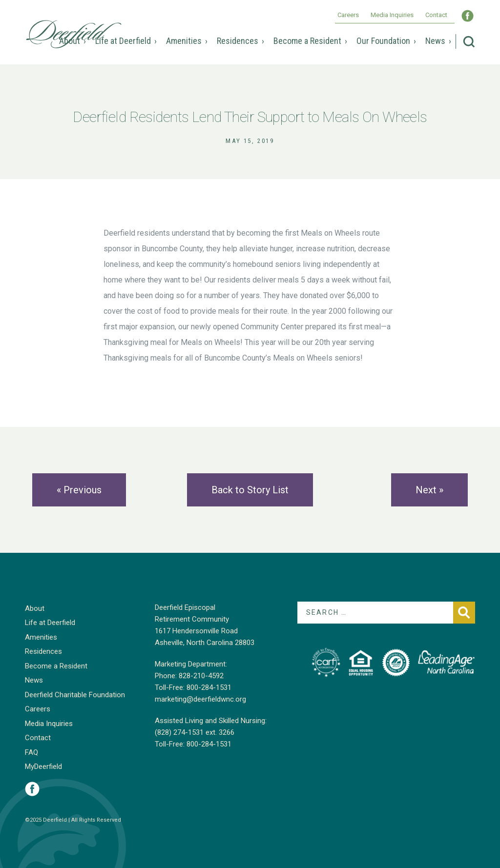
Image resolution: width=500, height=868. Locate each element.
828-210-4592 (201, 676)
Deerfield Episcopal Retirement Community (74, 34)
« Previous (79, 490)
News (435, 41)
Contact (436, 15)
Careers (348, 15)
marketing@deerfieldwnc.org (200, 699)
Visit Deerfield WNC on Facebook (468, 16)
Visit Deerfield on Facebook (32, 789)
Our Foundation (383, 41)
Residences (238, 41)
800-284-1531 (209, 687)
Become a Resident (307, 41)
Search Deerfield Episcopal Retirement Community (469, 42)
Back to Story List (250, 490)
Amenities (184, 41)
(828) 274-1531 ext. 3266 (195, 732)
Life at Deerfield (123, 41)
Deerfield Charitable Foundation (75, 695)
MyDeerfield (43, 767)
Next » (429, 490)
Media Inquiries (392, 15)
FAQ (31, 752)
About (70, 41)
